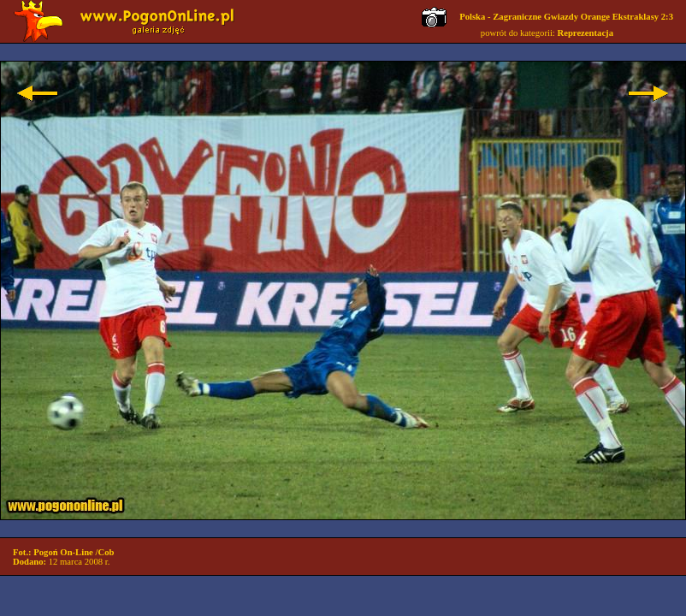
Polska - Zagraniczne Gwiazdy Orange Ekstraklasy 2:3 (566, 17)
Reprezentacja (586, 33)
